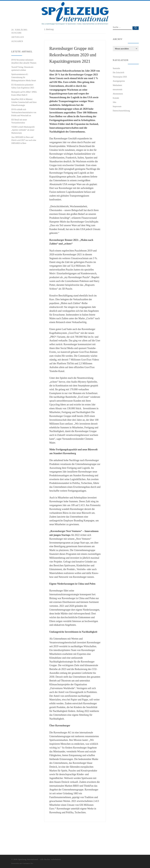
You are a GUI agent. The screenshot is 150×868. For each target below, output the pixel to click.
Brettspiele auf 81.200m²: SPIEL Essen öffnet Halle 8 (24, 111)
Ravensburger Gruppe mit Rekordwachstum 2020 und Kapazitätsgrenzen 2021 (73, 72)
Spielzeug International (28, 859)
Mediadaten (117, 102)
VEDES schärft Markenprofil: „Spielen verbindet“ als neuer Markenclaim (23, 147)
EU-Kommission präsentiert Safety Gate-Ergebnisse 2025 (23, 103)
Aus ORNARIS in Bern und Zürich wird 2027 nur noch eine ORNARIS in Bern (24, 157)
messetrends (118, 107)
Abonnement (118, 111)
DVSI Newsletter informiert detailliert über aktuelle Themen (24, 79)
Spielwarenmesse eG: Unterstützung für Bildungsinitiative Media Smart (24, 95)
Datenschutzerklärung (121, 128)
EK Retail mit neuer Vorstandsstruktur (19, 138)
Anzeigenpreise (119, 98)
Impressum (117, 124)
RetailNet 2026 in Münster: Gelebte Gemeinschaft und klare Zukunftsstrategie (24, 119)
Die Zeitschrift (119, 90)
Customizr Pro (28, 863)
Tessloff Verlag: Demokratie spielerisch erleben (22, 86)
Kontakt (116, 115)
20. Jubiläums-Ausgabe (20, 48)
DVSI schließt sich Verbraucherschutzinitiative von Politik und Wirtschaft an (24, 130)
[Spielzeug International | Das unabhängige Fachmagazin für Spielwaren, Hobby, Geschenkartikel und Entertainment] (75, 13)
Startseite (15, 32)
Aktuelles (18, 54)
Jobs (114, 119)
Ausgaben (17, 58)
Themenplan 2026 (120, 94)
